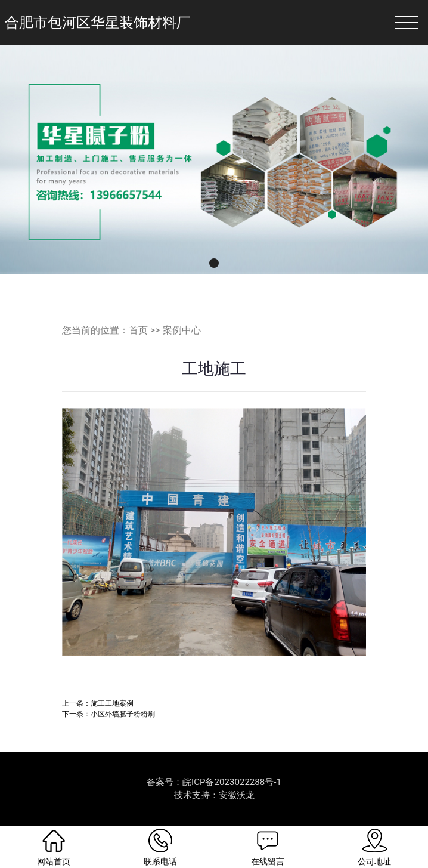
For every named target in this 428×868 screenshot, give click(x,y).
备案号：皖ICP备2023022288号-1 (214, 782)
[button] (214, 263)
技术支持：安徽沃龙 (214, 795)
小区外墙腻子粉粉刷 (123, 714)
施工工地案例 (112, 703)
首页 (138, 330)
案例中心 (182, 330)
